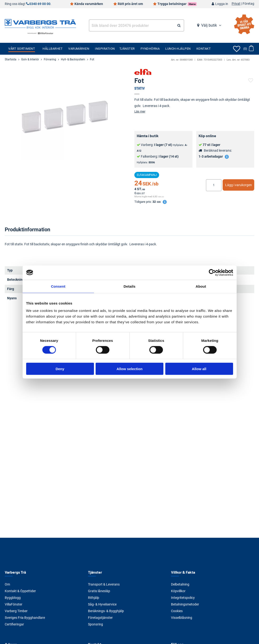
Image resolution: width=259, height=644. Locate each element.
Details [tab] (130, 286)
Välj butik (209, 25)
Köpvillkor (178, 591)
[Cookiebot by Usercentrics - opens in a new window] (212, 272)
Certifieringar (14, 624)
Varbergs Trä (15, 572)
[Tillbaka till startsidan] (40, 23)
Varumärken (79, 49)
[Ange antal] (214, 185)
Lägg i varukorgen (239, 185)
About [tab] (201, 286)
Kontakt (204, 49)
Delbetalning (180, 584)
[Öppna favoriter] (237, 49)
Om (7, 584)
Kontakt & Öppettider (20, 591)
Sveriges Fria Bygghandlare (25, 618)
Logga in (222, 4)
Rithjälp (94, 598)
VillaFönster (14, 604)
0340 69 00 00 (40, 4)
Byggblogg (13, 598)
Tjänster (127, 49)
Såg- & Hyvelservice (102, 604)
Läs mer (140, 111)
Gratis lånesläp (99, 591)
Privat (236, 4)
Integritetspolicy (183, 598)
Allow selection (129, 369)
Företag (248, 4)
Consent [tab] (58, 286)
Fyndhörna (150, 49)
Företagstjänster (100, 618)
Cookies (177, 611)
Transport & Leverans (104, 584)
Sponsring (95, 624)
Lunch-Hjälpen (178, 49)
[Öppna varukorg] (248, 49)
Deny (60, 369)
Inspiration (105, 49)
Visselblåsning (182, 618)
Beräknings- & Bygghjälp (106, 611)
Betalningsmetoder (185, 604)
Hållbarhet (53, 49)
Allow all (199, 369)
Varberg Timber (16, 611)
